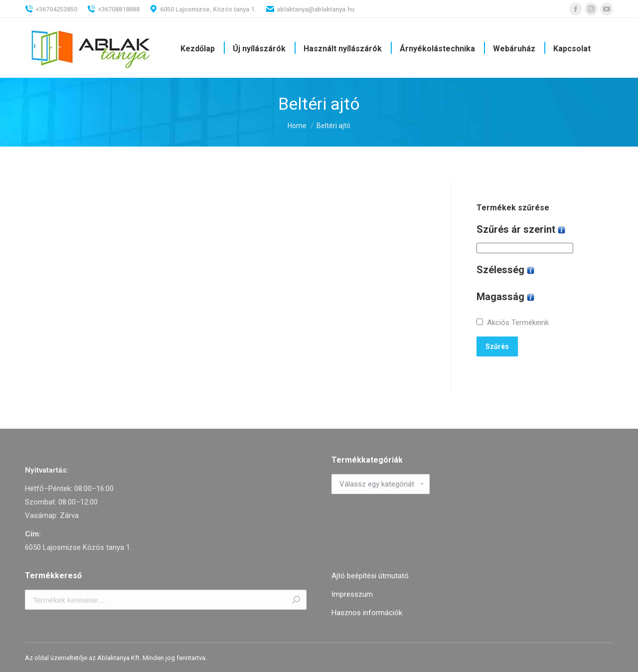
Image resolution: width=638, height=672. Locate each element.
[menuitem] (198, 49)
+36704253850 (51, 9)
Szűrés (497, 346)
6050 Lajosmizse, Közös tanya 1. (203, 9)
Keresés (296, 600)
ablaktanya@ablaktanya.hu (310, 9)
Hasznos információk (367, 613)
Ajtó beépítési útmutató (370, 576)
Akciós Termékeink (518, 323)
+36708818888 (113, 9)
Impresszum (352, 594)
